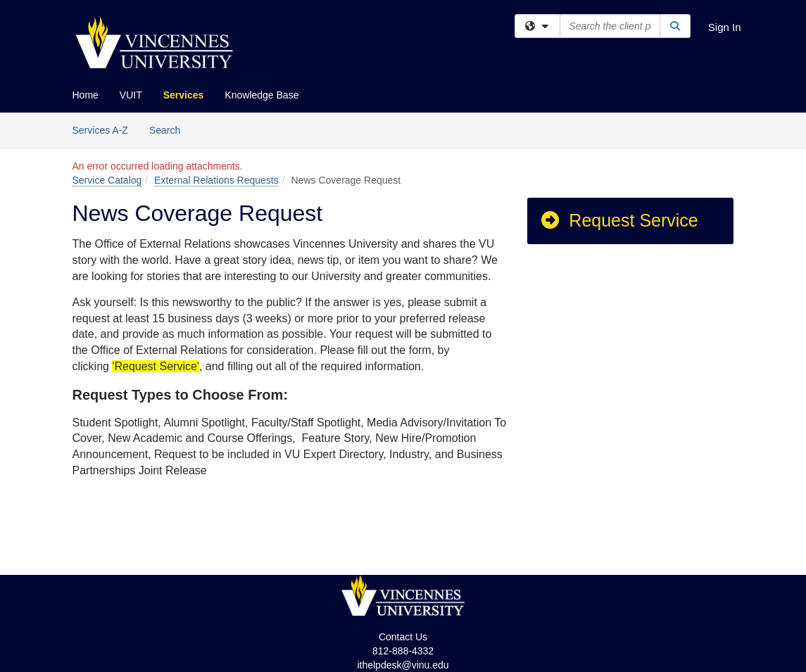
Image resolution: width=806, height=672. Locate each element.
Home (86, 95)
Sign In (725, 27)
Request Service (619, 220)
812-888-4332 (403, 651)
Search (170, 129)
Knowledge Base (262, 95)
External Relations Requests (216, 180)
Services (184, 95)
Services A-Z (100, 130)
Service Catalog (107, 180)
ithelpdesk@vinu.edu (403, 665)
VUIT (131, 95)
